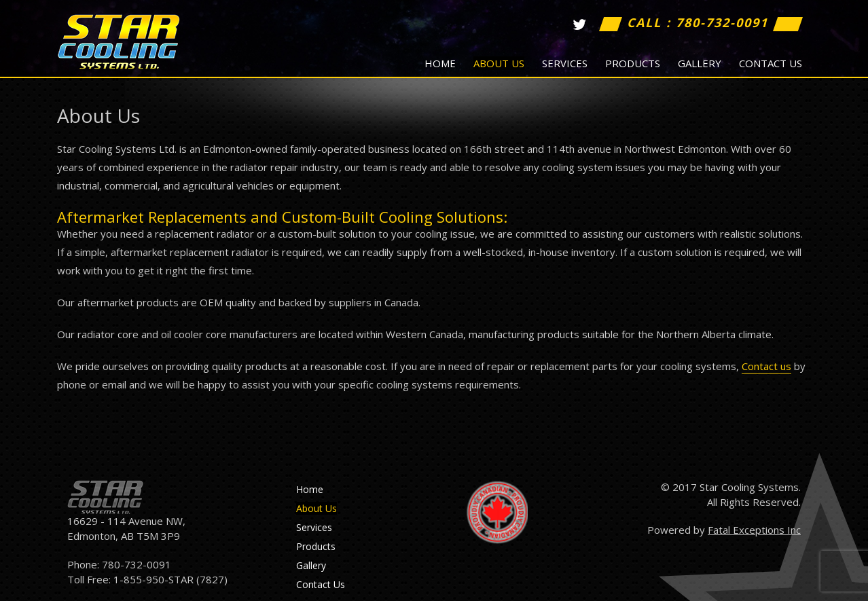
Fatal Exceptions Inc (754, 530)
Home (440, 63)
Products (633, 63)
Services (565, 63)
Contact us (766, 366)
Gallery (700, 63)
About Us (499, 63)
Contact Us (771, 63)
